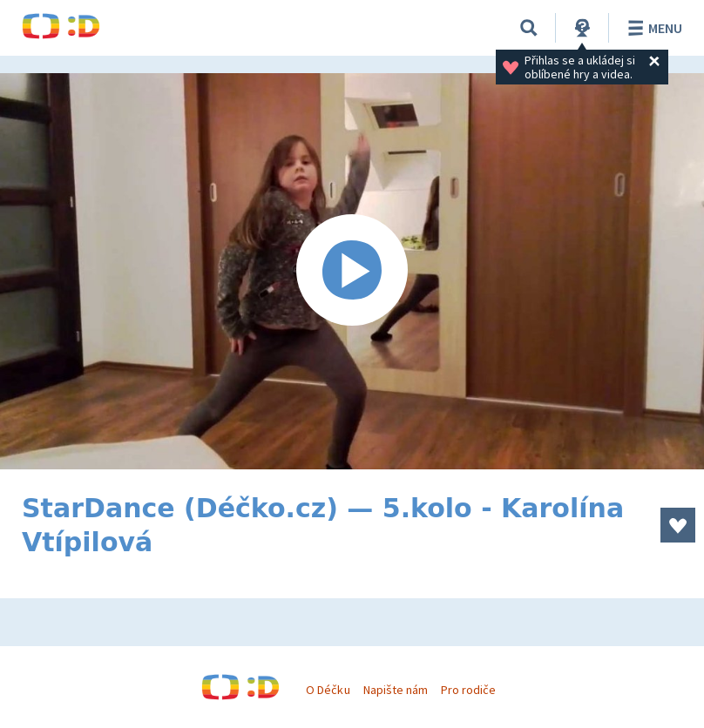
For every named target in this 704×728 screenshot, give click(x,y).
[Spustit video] (352, 271)
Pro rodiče (468, 690)
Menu (652, 28)
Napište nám (396, 690)
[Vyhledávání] (529, 28)
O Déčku (328, 690)
